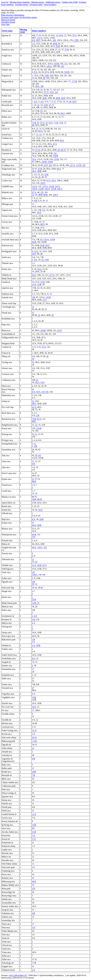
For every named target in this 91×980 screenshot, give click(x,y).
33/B (46, 105)
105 (50, 165)
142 (62, 66)
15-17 (34, 730)
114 (56, 92)
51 (36, 434)
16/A (40, 510)
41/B (34, 535)
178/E (76, 40)
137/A (45, 186)
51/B (34, 832)
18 (33, 671)
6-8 (35, 616)
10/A (37, 382)
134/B (41, 189)
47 (50, 105)
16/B (34, 499)
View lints (5, 24)
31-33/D (60, 35)
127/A (72, 165)
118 (33, 620)
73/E (61, 123)
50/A (39, 212)
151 (42, 192)
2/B (38, 415)
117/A (52, 275)
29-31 (34, 738)
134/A (35, 189)
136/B (50, 162)
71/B (56, 123)
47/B (40, 169)
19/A (34, 707)
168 (42, 86)
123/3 (59, 330)
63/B (42, 245)
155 (33, 889)
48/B (40, 195)
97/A (75, 35)
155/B (39, 428)
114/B (55, 156)
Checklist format (8, 22)
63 (41, 240)
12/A (34, 284)
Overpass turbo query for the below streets (19, 17)
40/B (58, 98)
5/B (33, 297)
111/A (40, 38)
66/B (34, 242)
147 (33, 572)
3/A (42, 102)
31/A (34, 565)
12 (33, 195)
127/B (79, 165)
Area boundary (50, 5)
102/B (67, 72)
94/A (63, 113)
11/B (34, 123)
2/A (36, 102)
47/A (42, 123)
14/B (34, 825)
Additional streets (53, 2)
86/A (42, 224)
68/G (34, 421)
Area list (5, 2)
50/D (63, 98)
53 (47, 123)
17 (55, 102)
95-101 (38, 456)
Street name (7, 31)
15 (40, 135)
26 (39, 177)
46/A (62, 140)
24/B (34, 772)
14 (38, 603)
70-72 (46, 92)
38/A (34, 171)
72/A (44, 300)
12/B (47, 260)
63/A (51, 123)
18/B (41, 519)
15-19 (38, 150)
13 (37, 135)
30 (33, 359)
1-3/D (34, 741)
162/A (60, 189)
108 (54, 40)
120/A (56, 195)
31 (37, 129)
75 (65, 123)
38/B (39, 171)
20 (70, 102)
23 (33, 479)
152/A (47, 189)
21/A (44, 347)
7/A (33, 835)
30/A (34, 881)
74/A (52, 92)
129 (84, 165)
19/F (52, 76)
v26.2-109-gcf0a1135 (18, 975)
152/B (53, 189)
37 (33, 313)
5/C (44, 210)
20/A (74, 102)
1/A (33, 44)
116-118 (45, 392)
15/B (34, 697)
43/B (39, 565)
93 (41, 111)
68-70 (63, 150)
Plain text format (8, 20)
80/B (45, 195)
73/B (34, 419)
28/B (44, 98)
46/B (34, 481)
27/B (42, 282)
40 (33, 125)
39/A (39, 269)
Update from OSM (70, 2)
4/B (36, 201)
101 (55, 153)
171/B (74, 81)
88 (41, 254)
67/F (46, 165)
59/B (38, 645)
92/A (38, 392)
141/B (51, 186)
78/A (37, 86)
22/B (34, 599)
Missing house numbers (20, 2)
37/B (67, 50)
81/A (39, 419)
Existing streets (22, 5)
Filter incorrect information (13, 15)
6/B (33, 464)
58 (59, 150)
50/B (58, 46)
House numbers (39, 31)
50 (53, 315)
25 (38, 105)
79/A (34, 159)
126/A (49, 66)
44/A (34, 525)
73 (65, 35)
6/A (36, 260)
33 (33, 401)
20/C (38, 40)
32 (39, 315)
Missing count (23, 31)
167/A (58, 186)
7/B (33, 775)
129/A (40, 548)
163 (45, 548)
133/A (46, 240)
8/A (33, 40)
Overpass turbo (36, 5)
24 (36, 562)
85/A (54, 181)
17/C (34, 839)
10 (33, 584)
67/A (49, 181)
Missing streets (38, 2)
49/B (55, 44)
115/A (34, 186)
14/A (42, 382)
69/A (59, 169)
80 (44, 78)
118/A (43, 183)
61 (37, 380)
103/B (57, 64)
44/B (39, 525)
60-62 (39, 499)
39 (47, 356)
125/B (56, 159)
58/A (34, 254)
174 (33, 537)
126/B (44, 162)
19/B (46, 76)
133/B (52, 240)
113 (66, 64)
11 (35, 444)
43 (38, 123)
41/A (55, 144)
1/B (33, 640)
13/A (36, 251)
